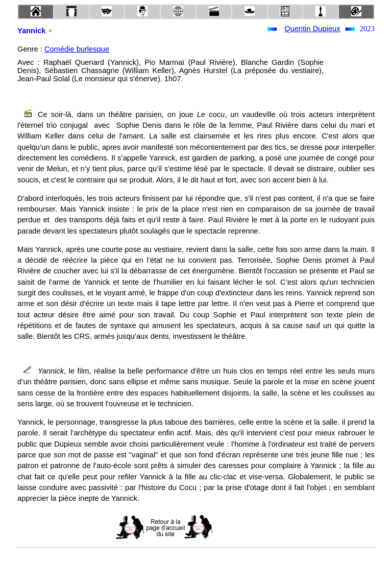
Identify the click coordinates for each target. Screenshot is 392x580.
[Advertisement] (261, 527)
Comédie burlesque (77, 49)
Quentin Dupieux (312, 29)
